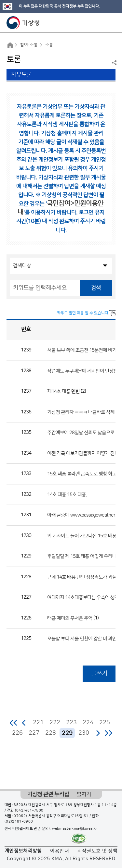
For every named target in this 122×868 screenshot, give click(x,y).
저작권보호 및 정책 (98, 851)
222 (55, 723)
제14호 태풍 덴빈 (63, 391)
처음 (14, 723)
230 (84, 733)
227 (34, 733)
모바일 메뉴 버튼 (111, 23)
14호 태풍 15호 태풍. (67, 494)
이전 (24, 723)
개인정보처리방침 (23, 851)
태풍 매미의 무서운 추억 (70, 618)
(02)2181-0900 (19, 822)
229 (67, 733)
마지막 (108, 733)
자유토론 (21, 75)
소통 (49, 45)
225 (105, 723)
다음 (98, 733)
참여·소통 (29, 45)
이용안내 (59, 851)
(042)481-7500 (29, 811)
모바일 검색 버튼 (101, 23)
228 (51, 733)
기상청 (23, 23)
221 (38, 723)
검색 (96, 288)
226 (17, 733)
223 (71, 723)
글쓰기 (99, 673)
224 (88, 723)
